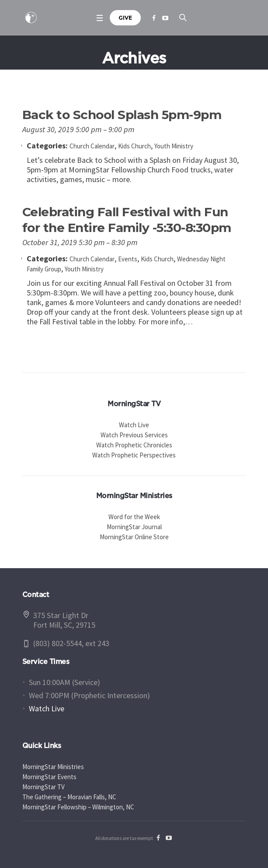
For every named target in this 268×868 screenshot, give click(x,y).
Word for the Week (134, 517)
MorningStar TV (44, 787)
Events (128, 259)
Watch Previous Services (134, 435)
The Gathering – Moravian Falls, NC (69, 797)
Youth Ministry (174, 146)
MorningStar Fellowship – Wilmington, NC (78, 807)
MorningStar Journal (134, 527)
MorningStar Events (49, 777)
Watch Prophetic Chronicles (134, 445)
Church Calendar (92, 146)
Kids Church (134, 146)
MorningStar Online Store (134, 537)
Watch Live (134, 425)
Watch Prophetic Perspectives (134, 455)
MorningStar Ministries (53, 767)
